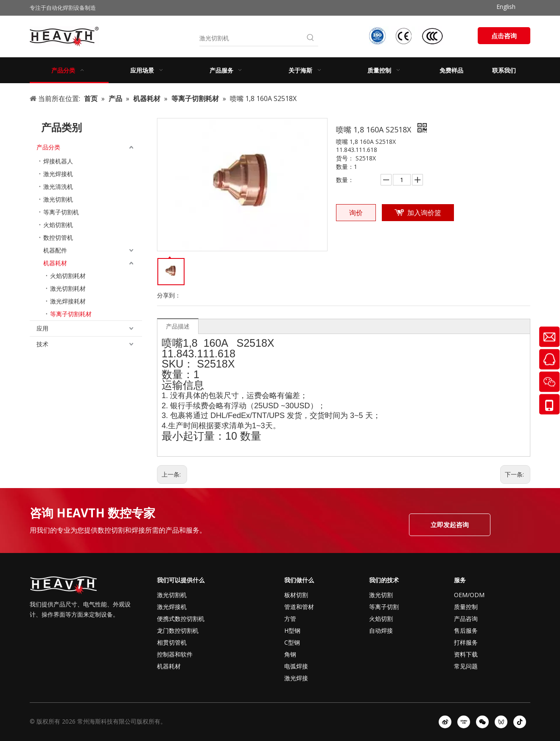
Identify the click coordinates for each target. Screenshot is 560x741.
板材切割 (296, 595)
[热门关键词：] (311, 38)
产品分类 (48, 147)
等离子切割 (384, 607)
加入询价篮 (424, 213)
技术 (42, 344)
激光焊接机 (58, 174)
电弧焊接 (296, 666)
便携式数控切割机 (181, 619)
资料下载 (466, 654)
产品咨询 (466, 619)
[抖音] (520, 722)
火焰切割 (381, 619)
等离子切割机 (61, 212)
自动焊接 (381, 630)
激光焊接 (296, 678)
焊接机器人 (58, 161)
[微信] (482, 722)
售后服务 (466, 630)
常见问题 (466, 666)
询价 (356, 213)
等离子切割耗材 (71, 314)
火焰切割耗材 (68, 276)
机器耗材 (55, 263)
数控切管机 (58, 237)
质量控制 (466, 607)
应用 (42, 328)
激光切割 (381, 595)
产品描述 (178, 326)
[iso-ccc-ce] (407, 36)
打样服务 (466, 642)
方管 (290, 619)
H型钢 (292, 630)
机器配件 (55, 250)
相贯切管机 (172, 642)
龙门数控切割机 (178, 630)
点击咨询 (504, 36)
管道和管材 (299, 607)
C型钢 (292, 642)
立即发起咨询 (450, 525)
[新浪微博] (445, 722)
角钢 (290, 654)
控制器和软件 (175, 654)
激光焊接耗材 (68, 301)
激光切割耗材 (68, 288)
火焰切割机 (58, 225)
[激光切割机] (251, 38)
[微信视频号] (501, 722)
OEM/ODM (469, 595)
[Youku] (464, 722)
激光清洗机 (58, 187)
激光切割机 (58, 199)
